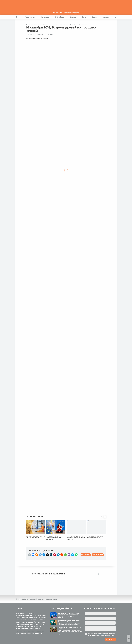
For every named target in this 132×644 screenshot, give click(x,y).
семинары (25, 624)
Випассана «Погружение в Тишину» (70, 620)
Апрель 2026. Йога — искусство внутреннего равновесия (54, 538)
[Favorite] (30, 35)
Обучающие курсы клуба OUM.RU (69, 613)
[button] (102, 518)
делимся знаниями (38, 620)
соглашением (102, 634)
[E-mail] (39, 35)
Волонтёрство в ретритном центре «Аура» (69, 628)
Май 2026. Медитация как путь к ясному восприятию (35, 537)
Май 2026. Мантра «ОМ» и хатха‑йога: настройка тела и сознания (76, 538)
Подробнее (38, 633)
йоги (37, 629)
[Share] (49, 35)
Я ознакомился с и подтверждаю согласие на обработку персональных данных (101, 635)
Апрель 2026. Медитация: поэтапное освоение (95, 537)
